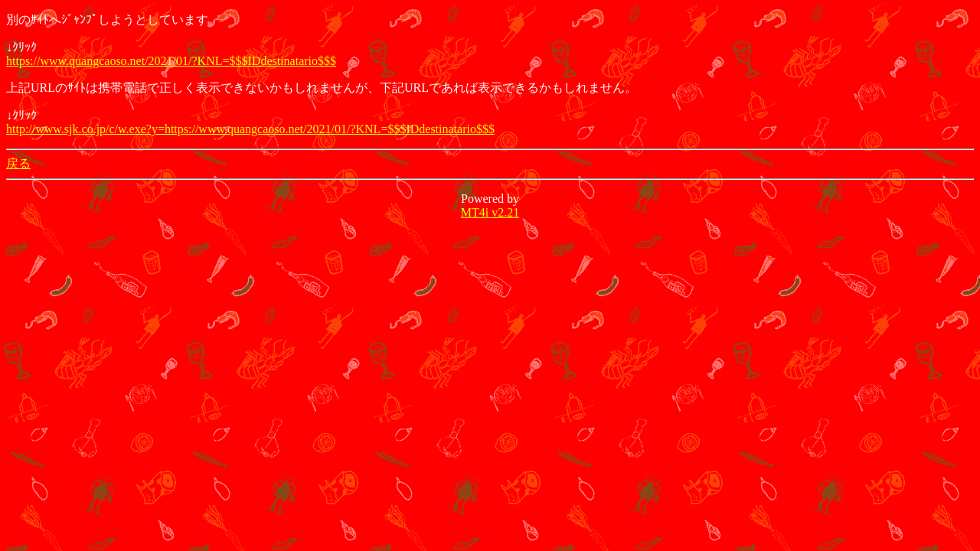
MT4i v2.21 (490, 212)
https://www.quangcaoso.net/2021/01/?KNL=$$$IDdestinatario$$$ (171, 61)
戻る (18, 163)
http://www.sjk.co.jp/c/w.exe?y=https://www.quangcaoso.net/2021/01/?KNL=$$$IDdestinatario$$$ (250, 129)
